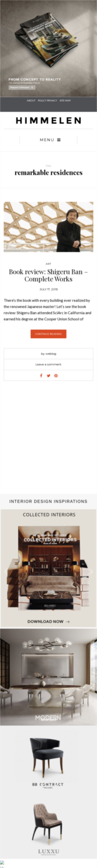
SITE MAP (65, 100)
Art (48, 264)
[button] (91, 572)
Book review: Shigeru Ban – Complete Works (48, 275)
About (31, 100)
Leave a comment (48, 364)
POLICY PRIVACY (48, 100)
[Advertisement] (47, 442)
